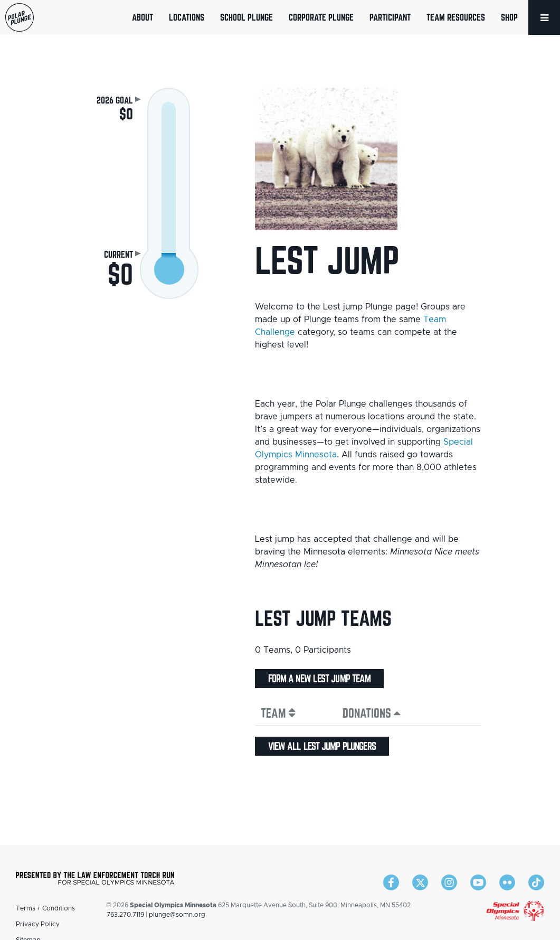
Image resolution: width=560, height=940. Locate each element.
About (143, 17)
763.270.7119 (125, 915)
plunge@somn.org (177, 915)
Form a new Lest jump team (320, 679)
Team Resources (456, 17)
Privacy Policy (38, 924)
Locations (187, 17)
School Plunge (246, 17)
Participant (390, 17)
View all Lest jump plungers (322, 746)
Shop (509, 17)
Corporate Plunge (321, 17)
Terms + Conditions (45, 908)
